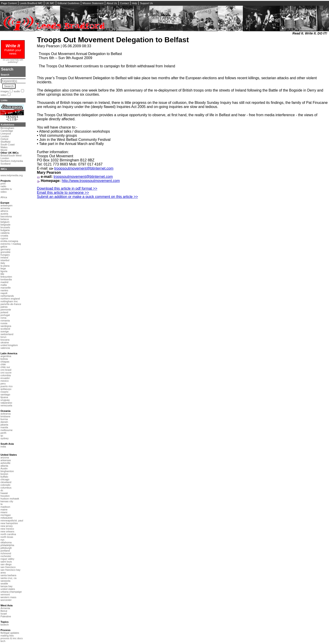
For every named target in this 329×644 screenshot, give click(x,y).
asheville (5, 463)
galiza (4, 247)
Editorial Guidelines (69, 3)
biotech (5, 625)
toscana (5, 340)
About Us (112, 3)
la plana (5, 266)
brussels (5, 227)
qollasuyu (6, 389)
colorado (5, 485)
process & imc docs (12, 638)
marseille (6, 288)
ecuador (5, 378)
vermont (5, 594)
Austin (4, 468)
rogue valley (7, 559)
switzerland (7, 334)
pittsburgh (6, 548)
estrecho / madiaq (11, 244)
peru (3, 384)
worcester (6, 600)
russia (4, 323)
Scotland (5, 164)
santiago (5, 394)
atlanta (4, 466)
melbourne (7, 430)
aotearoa (5, 414)
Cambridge (7, 131)
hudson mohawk (10, 499)
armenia (5, 208)
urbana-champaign (11, 592)
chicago (5, 479)
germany (5, 249)
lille (2, 274)
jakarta (4, 425)
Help (134, 3)
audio (17, 91)
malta (4, 285)
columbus (6, 488)
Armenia (5, 608)
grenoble (5, 252)
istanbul (5, 260)
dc (2, 490)
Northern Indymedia (12, 161)
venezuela (6, 405)
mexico (4, 381)
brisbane (5, 416)
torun (3, 337)
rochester (6, 556)
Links (4, 100)
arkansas (6, 460)
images (5, 91)
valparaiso (6, 403)
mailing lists (7, 636)
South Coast (8, 145)
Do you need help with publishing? (13, 61)
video (4, 95)
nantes (4, 290)
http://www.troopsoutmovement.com (91, 181)
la (1, 504)
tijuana (4, 397)
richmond (6, 553)
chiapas (5, 362)
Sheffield (5, 142)
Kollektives (7, 125)
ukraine (5, 342)
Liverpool (6, 134)
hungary (5, 255)
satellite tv (6, 189)
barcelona (6, 216)
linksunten (6, 277)
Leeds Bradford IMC (31, 3)
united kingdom (9, 345)
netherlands (7, 296)
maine (4, 510)
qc (2, 436)
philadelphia (7, 545)
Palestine (6, 616)
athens (4, 211)
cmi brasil (6, 370)
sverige (5, 331)
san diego (6, 564)
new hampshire (9, 523)
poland (4, 312)
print (3, 184)
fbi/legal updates (10, 633)
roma (3, 318)
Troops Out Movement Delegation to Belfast (113, 40)
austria (4, 214)
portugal (5, 315)
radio (3, 186)
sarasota (5, 581)
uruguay (5, 400)
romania (5, 321)
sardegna (6, 326)
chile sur (5, 367)
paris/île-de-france (11, 304)
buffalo (4, 477)
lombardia (6, 279)
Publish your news (13, 50)
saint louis (6, 562)
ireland (4, 258)
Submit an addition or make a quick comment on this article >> (88, 197)
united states (8, 589)
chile (3, 364)
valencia (5, 348)
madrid (4, 282)
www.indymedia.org (12, 175)
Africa (4, 197)
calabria (5, 233)
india (3, 447)
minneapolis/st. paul (12, 520)
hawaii (4, 493)
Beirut (4, 611)
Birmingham (7, 128)
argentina (6, 356)
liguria (4, 271)
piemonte (6, 310)
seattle (4, 584)
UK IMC (50, 3)
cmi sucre (6, 373)
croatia (4, 236)
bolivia (4, 359)
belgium (5, 222)
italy (3, 263)
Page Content (9, 3)
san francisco (8, 567)
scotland (5, 329)
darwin (4, 422)
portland (5, 551)
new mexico (7, 529)
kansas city (7, 501)
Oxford (4, 139)
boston (4, 474)
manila (4, 427)
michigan (6, 515)
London (5, 136)
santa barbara (8, 575)
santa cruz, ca (8, 578)
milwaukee (7, 518)
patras (4, 307)
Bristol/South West (11, 155)
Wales (4, 147)
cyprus (4, 238)
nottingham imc (9, 301)
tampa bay (6, 586)
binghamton (7, 471)
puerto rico (7, 386)
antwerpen (6, 205)
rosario (4, 392)
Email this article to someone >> (63, 193)
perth (3, 433)
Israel (4, 614)
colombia (6, 375)
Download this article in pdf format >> (67, 188)
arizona (5, 457)
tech (3, 641)
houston (5, 496)
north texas (7, 537)
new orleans (7, 531)
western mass (8, 597)
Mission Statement (93, 3)
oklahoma (6, 542)
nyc (2, 540)
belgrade (5, 225)
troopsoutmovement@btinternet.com (84, 168)
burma (4, 419)
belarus (5, 219)
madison (5, 507)
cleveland (6, 482)
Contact (124, 3)
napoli (4, 293)
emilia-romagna (9, 241)
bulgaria (5, 230)
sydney (4, 438)
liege (3, 268)
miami (4, 512)
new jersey (7, 526)
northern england (10, 299)
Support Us (146, 3)
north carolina (8, 534)
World (4, 150)
